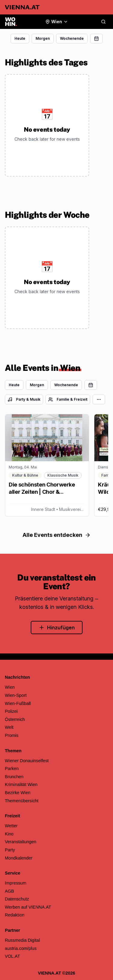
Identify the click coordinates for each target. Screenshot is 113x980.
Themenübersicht (22, 801)
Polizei (11, 711)
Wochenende (72, 38)
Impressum (16, 883)
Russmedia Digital (22, 940)
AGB (9, 891)
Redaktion (15, 915)
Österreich (15, 719)
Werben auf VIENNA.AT (28, 907)
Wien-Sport (16, 695)
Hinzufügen (57, 628)
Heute (20, 38)
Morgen (43, 38)
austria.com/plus (21, 948)
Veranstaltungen (20, 842)
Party (10, 850)
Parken (12, 769)
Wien (10, 687)
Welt (9, 727)
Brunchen (14, 777)
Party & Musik (24, 399)
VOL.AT (12, 956)
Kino (9, 834)
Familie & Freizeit (68, 399)
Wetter (11, 826)
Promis (12, 735)
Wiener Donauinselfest (27, 761)
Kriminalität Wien (21, 784)
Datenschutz (17, 899)
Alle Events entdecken (57, 535)
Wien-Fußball (18, 703)
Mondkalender (19, 858)
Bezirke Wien (18, 793)
